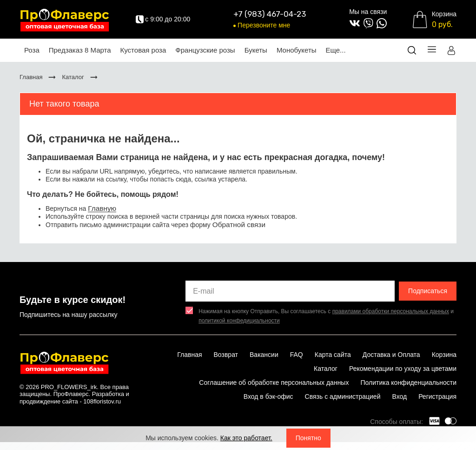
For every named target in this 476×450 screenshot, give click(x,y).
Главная (189, 355)
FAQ (297, 355)
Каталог (326, 369)
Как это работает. (246, 438)
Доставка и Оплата (391, 355)
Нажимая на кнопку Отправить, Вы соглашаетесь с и (326, 316)
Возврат (226, 355)
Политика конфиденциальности (408, 383)
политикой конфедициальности (239, 321)
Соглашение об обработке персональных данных (274, 383)
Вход (399, 396)
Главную (102, 208)
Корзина (444, 355)
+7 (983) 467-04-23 (270, 14)
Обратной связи (239, 225)
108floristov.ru (102, 401)
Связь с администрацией (343, 396)
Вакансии (264, 355)
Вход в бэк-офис (268, 396)
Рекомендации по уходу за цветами (403, 369)
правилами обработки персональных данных (391, 311)
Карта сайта (333, 355)
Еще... (336, 50)
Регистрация (437, 396)
